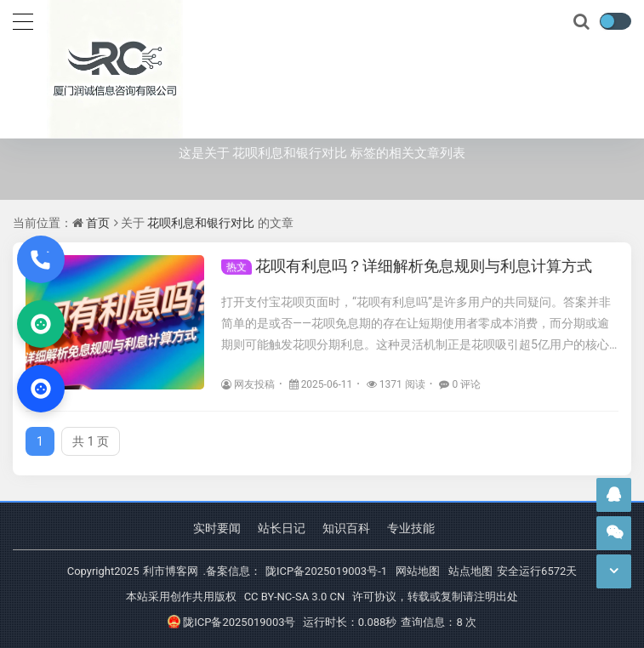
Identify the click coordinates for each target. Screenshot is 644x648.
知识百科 (346, 528)
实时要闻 (217, 528)
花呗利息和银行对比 (201, 223)
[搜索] (583, 22)
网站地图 (418, 571)
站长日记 (282, 528)
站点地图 (470, 571)
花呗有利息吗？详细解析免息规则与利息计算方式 (407, 266)
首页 (98, 223)
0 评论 (460, 384)
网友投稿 (248, 384)
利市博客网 (171, 571)
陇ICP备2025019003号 (231, 622)
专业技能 (411, 528)
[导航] (23, 20)
